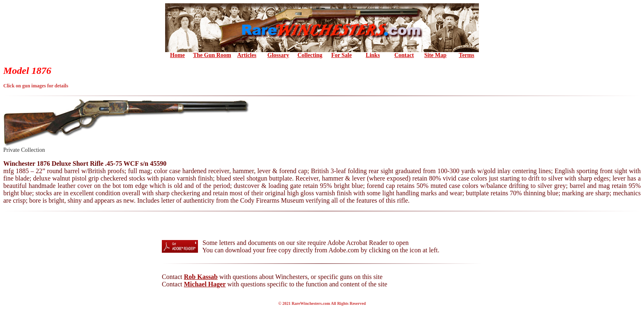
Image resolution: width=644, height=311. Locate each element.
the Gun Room (212, 55)
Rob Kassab (201, 277)
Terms (467, 55)
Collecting (310, 55)
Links (373, 55)
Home (177, 55)
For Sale (341, 55)
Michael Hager (205, 284)
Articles (247, 55)
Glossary (278, 55)
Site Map (435, 55)
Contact (404, 55)
